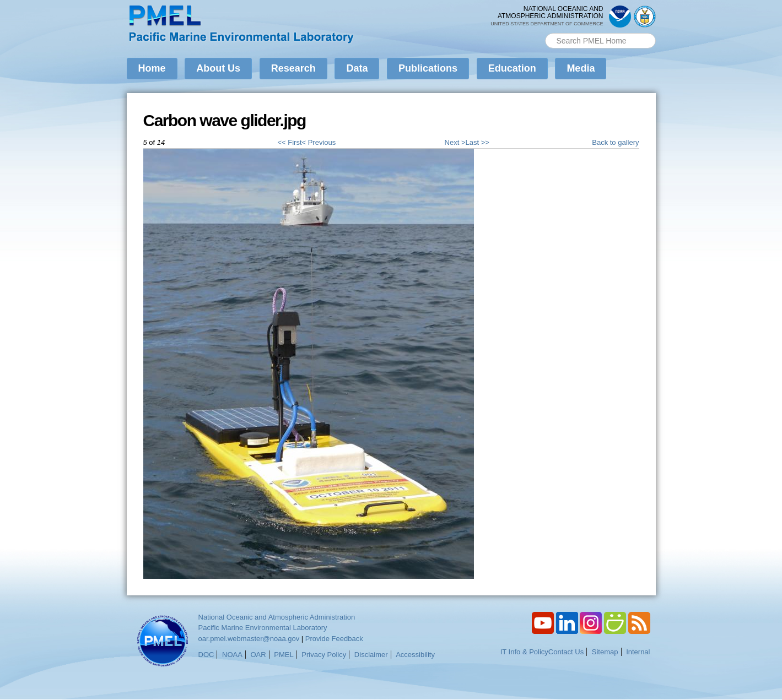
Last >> (478, 142)
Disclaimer (371, 655)
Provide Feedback (334, 639)
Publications (428, 68)
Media (581, 68)
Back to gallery (615, 142)
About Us (218, 68)
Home (152, 68)
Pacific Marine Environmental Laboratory (263, 628)
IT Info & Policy (524, 652)
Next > (455, 142)
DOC (206, 655)
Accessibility (415, 655)
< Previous (319, 142)
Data (357, 68)
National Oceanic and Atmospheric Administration (277, 617)
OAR (258, 655)
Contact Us (566, 652)
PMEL (284, 655)
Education (512, 68)
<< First (289, 142)
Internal (638, 652)
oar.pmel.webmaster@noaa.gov (249, 639)
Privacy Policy (324, 655)
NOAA (232, 655)
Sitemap (605, 652)
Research (293, 68)
